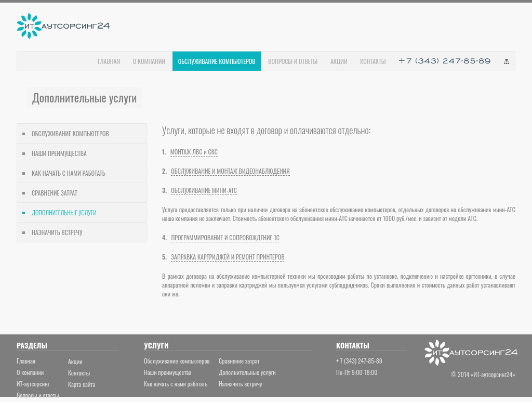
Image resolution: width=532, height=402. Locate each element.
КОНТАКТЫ (373, 61)
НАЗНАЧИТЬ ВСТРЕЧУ (57, 232)
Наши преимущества (168, 372)
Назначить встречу (241, 384)
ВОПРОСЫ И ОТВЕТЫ (293, 61)
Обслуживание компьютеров (177, 361)
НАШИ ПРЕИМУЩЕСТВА (59, 153)
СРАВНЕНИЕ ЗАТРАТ (55, 193)
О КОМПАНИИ (149, 61)
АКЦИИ (339, 61)
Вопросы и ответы (38, 395)
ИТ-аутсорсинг (33, 384)
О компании (30, 372)
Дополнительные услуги (247, 372)
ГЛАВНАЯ (109, 61)
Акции (75, 361)
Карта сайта (82, 384)
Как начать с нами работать (176, 384)
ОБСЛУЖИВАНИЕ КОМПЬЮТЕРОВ (70, 133)
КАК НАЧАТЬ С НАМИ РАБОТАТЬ (69, 173)
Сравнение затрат (239, 361)
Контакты (79, 373)
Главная (26, 361)
